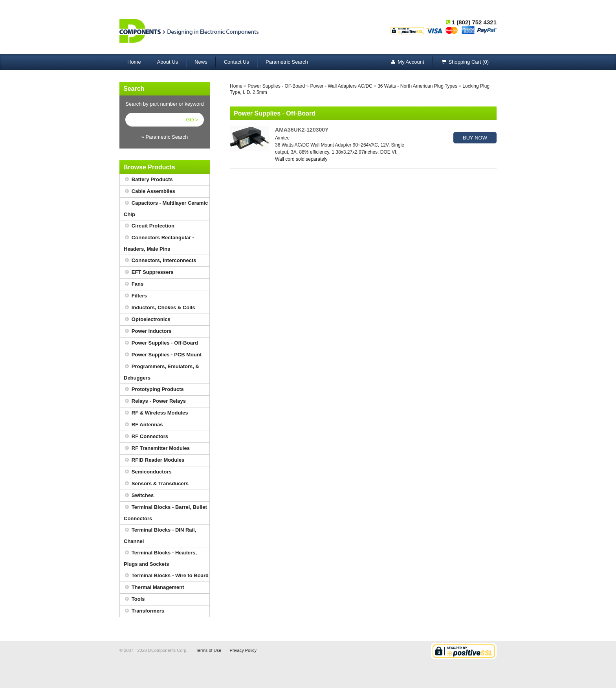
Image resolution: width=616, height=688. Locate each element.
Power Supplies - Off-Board (161, 343)
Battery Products (148, 180)
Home (134, 62)
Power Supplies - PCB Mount (163, 355)
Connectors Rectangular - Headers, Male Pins (159, 242)
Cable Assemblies (149, 192)
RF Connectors (146, 437)
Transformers (144, 611)
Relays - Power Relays (155, 401)
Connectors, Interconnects (160, 261)
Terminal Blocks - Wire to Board (166, 576)
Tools (134, 599)
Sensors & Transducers (156, 484)
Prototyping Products (154, 390)
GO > (192, 120)
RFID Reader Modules (154, 460)
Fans (134, 284)
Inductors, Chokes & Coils (159, 308)
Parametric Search (287, 62)
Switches (139, 496)
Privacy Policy (243, 650)
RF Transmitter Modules (157, 449)
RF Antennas (143, 425)
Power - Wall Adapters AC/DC (341, 86)
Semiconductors (148, 472)
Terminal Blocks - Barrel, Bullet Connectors (165, 512)
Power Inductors (148, 331)
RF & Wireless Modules (156, 413)
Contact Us (236, 62)
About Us (168, 62)
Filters (135, 296)
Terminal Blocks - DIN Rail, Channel (160, 534)
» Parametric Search (165, 137)
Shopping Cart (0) (465, 62)
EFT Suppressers (149, 272)
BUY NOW (475, 138)
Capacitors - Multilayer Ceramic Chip (166, 207)
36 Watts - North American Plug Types (417, 86)
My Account (407, 62)
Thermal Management (154, 588)
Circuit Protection (149, 226)
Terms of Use (208, 650)
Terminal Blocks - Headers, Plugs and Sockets (160, 557)
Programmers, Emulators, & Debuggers (161, 371)
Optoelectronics (147, 320)
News (201, 62)
